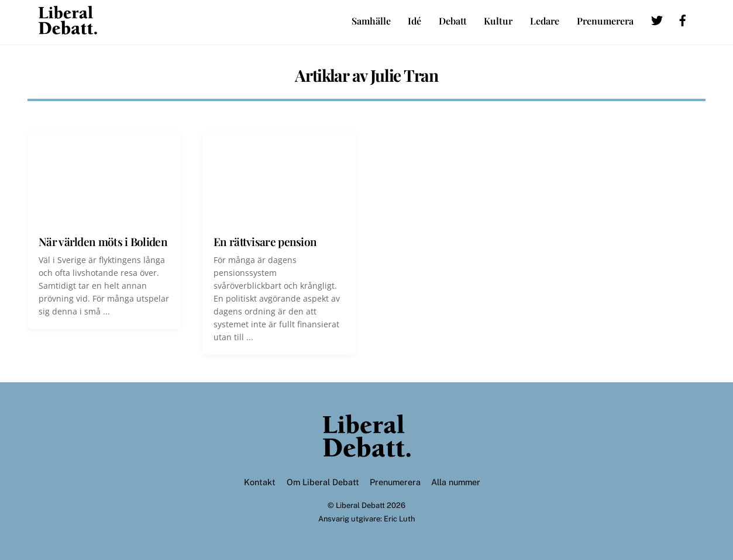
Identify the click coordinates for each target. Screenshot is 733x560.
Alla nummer (456, 482)
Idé (414, 21)
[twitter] (657, 18)
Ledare (545, 21)
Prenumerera (605, 21)
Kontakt (260, 482)
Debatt (453, 21)
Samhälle (371, 21)
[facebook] (683, 18)
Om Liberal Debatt (323, 482)
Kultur (498, 21)
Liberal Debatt (360, 505)
